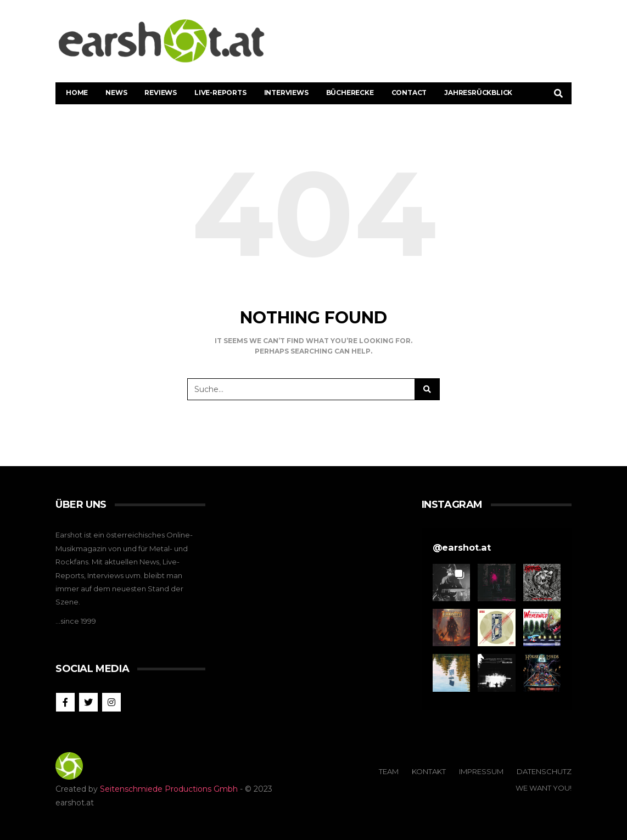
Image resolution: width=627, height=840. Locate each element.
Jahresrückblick (478, 93)
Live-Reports (220, 93)
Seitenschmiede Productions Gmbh (169, 789)
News (116, 93)
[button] (451, 583)
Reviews (161, 93)
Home (77, 93)
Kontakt (429, 771)
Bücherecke (350, 93)
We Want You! (544, 788)
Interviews (286, 93)
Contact (409, 93)
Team (389, 771)
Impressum (481, 771)
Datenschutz (544, 771)
